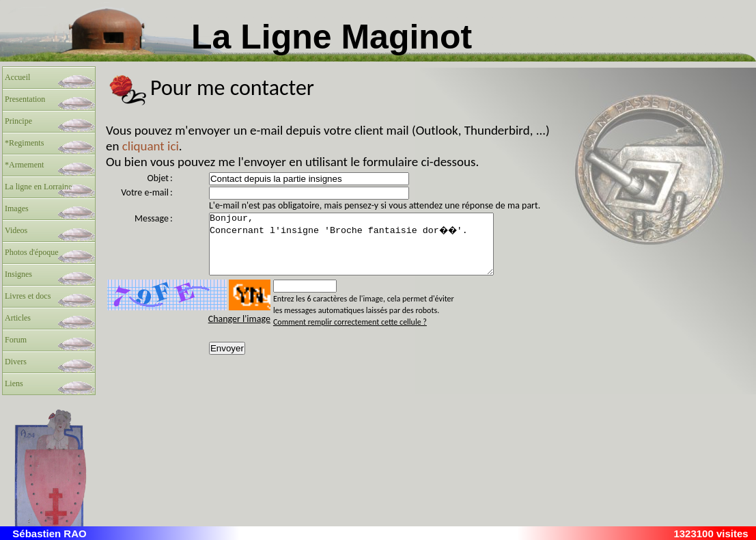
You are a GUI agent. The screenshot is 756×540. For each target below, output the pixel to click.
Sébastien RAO (49, 534)
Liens (14, 383)
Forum (16, 340)
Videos (16, 230)
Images (17, 208)
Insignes (18, 274)
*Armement (24, 165)
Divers (16, 362)
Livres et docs (28, 296)
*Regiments (24, 143)
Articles (18, 318)
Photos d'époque (32, 252)
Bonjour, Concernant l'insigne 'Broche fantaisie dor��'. (368, 250)
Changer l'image (239, 331)
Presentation (25, 99)
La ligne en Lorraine (38, 187)
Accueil (17, 77)
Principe (18, 121)
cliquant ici (151, 146)
